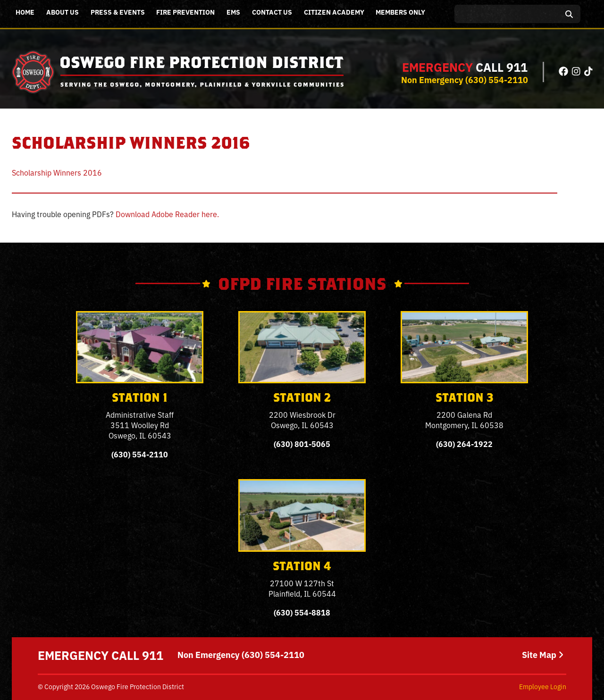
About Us (63, 12)
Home (25, 12)
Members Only (400, 12)
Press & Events (118, 12)
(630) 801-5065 (302, 444)
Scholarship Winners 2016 (57, 172)
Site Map (543, 655)
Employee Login (543, 686)
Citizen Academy (334, 12)
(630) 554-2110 (497, 79)
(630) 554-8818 (302, 612)
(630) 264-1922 (464, 444)
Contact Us (272, 12)
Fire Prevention (185, 12)
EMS (233, 12)
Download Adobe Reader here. (167, 214)
